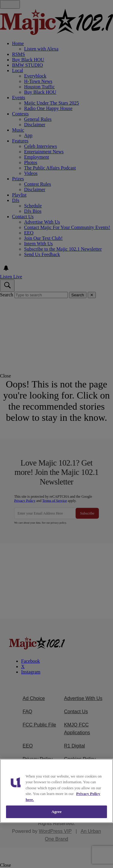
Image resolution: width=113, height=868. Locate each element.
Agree (57, 812)
